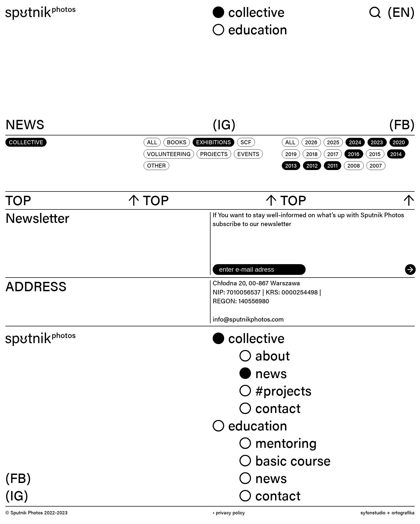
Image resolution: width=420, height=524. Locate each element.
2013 (291, 165)
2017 (333, 154)
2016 (354, 154)
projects (214, 154)
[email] (259, 270)
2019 (291, 154)
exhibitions (213, 142)
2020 (399, 142)
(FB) (402, 124)
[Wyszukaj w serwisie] (378, 12)
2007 (376, 165)
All (152, 142)
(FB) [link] (18, 477)
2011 (333, 165)
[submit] (410, 270)
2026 (311, 142)
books (177, 142)
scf (246, 142)
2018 (312, 154)
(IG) (224, 124)
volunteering (169, 154)
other (156, 165)
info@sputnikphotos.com (248, 319)
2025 (333, 142)
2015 (375, 154)
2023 (377, 142)
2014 (396, 154)
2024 (355, 142)
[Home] (106, 13)
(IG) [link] (17, 495)
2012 (312, 165)
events (248, 154)
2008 (354, 165)
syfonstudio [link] (373, 512)
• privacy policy (229, 512)
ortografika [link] (403, 512)
